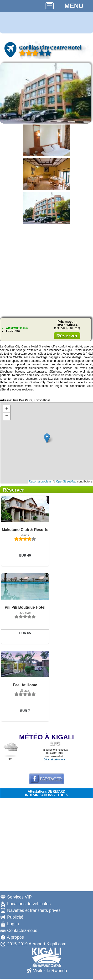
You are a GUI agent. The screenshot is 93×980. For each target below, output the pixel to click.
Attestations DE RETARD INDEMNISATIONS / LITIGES (46, 793)
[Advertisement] (45, 269)
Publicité (15, 917)
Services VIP (19, 897)
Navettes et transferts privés (34, 910)
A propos (15, 937)
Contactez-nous (22, 931)
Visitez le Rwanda (50, 971)
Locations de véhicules (29, 904)
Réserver (67, 336)
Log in (13, 924)
